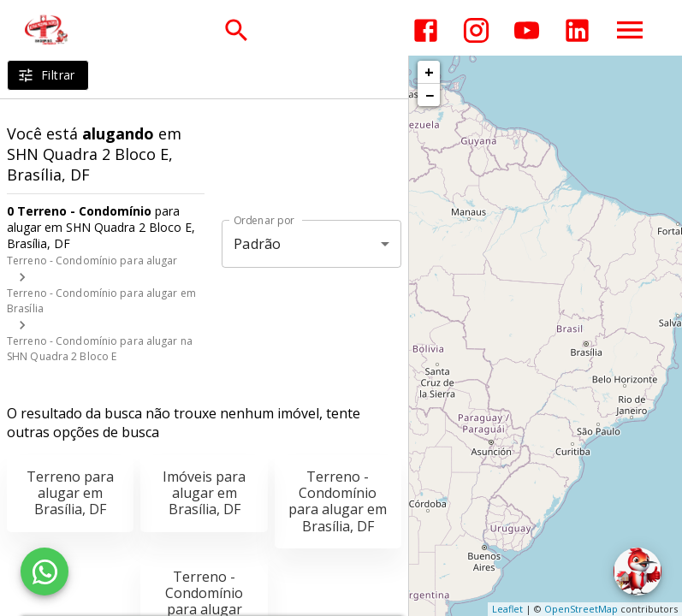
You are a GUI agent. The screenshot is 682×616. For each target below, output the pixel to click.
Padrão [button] (257, 244)
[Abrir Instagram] (476, 30)
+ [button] (429, 72)
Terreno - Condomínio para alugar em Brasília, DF (338, 501)
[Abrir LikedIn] (577, 30)
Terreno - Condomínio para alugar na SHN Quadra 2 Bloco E (100, 349)
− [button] (430, 95)
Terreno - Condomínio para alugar (92, 261)
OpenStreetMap (581, 609)
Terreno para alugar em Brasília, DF (70, 493)
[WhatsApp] (44, 572)
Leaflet (507, 609)
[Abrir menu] (630, 30)
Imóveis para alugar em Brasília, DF (204, 493)
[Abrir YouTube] (527, 30)
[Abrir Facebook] (426, 30)
